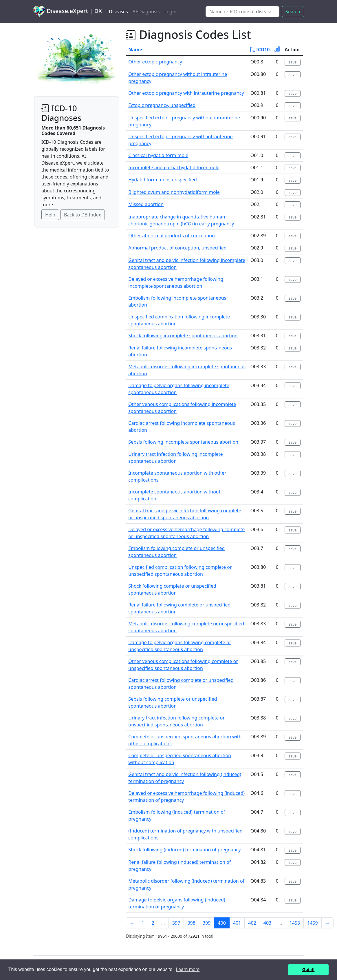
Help (50, 215)
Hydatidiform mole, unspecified (162, 180)
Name (135, 50)
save (293, 62)
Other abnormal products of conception (172, 236)
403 (267, 923)
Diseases (118, 12)
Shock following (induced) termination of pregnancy (184, 850)
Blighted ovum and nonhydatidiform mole (174, 192)
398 (191, 923)
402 (252, 923)
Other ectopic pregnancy (155, 62)
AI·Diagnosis (146, 12)
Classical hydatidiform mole (158, 155)
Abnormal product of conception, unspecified (177, 248)
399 (207, 923)
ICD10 (260, 50)
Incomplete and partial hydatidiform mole (174, 167)
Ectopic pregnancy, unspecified (162, 105)
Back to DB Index (83, 215)
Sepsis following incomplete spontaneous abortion (183, 442)
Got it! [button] (308, 970)
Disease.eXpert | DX (67, 12)
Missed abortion (146, 204)
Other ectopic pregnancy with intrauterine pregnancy (186, 93)
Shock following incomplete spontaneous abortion (183, 336)
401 (237, 923)
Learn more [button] (188, 969)
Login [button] (170, 12)
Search (293, 12)
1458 (295, 923)
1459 (313, 923)
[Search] (242, 12)
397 (176, 923)
